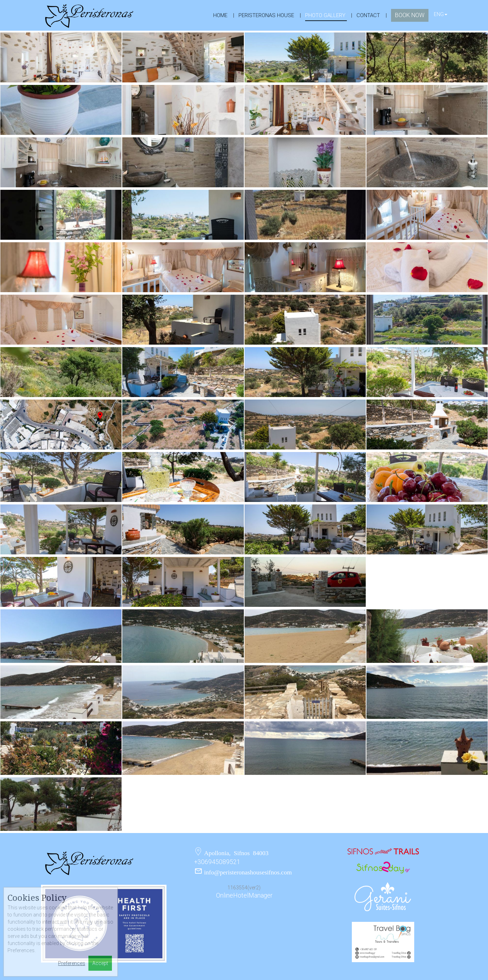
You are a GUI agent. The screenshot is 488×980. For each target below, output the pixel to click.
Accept (100, 963)
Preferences (72, 963)
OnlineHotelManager (244, 895)
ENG (441, 14)
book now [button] (410, 15)
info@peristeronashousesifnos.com (248, 872)
